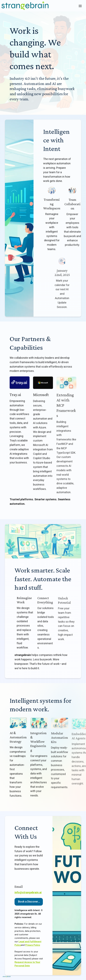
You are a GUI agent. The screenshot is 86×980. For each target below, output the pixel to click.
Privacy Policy (33, 947)
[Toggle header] (80, 6)
